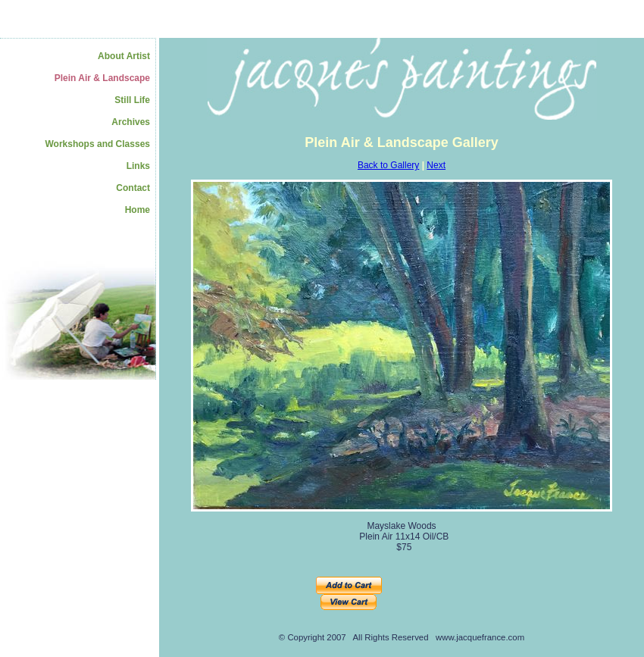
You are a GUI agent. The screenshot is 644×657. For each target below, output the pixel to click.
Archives (131, 122)
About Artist (124, 56)
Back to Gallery (388, 165)
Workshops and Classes (98, 144)
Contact (133, 188)
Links (138, 166)
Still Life (132, 100)
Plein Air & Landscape (102, 78)
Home (138, 210)
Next (436, 165)
